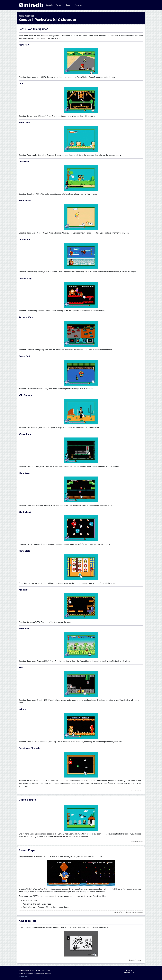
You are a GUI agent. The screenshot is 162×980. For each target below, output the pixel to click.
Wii (21, 16)
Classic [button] (69, 5)
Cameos (30, 16)
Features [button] (78, 5)
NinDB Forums (23, 977)
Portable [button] (59, 5)
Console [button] (49, 5)
